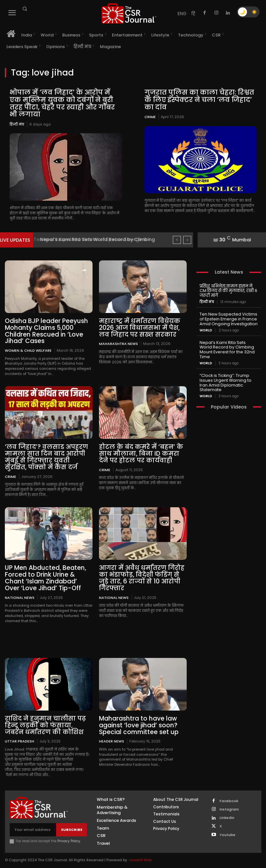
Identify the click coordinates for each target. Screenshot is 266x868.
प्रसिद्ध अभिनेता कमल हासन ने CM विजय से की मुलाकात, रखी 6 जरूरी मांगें (229, 290)
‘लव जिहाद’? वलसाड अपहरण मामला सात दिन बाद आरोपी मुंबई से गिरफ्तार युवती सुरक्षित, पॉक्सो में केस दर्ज (46, 454)
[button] (25, 9)
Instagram (229, 803)
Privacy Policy (69, 835)
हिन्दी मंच (17, 123)
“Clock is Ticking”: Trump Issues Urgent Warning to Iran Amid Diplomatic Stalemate (229, 371)
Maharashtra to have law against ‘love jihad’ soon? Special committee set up (137, 720)
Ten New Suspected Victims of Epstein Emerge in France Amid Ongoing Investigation (227, 317)
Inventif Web (141, 854)
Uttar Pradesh (20, 735)
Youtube (227, 829)
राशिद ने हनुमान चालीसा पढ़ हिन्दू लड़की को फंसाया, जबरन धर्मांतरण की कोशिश (46, 720)
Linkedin (227, 812)
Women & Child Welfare (28, 348)
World (206, 328)
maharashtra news (118, 342)
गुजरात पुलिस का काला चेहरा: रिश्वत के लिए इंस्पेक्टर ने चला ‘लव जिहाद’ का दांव (198, 99)
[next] (187, 239)
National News (20, 592)
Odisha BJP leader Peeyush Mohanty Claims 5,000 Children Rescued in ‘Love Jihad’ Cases (44, 329)
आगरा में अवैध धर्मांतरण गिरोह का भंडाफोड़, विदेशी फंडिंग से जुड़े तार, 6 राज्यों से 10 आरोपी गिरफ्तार (142, 574)
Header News (112, 735)
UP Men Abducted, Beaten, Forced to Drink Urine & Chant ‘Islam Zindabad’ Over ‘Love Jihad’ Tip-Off (48, 574)
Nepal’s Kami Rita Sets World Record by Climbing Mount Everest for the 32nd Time (228, 344)
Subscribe (72, 823)
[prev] (177, 239)
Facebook (229, 795)
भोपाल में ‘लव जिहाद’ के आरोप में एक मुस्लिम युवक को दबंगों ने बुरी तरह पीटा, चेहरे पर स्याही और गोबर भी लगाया (65, 103)
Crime (150, 116)
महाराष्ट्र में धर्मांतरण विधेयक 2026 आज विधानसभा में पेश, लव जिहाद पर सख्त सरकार (137, 326)
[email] (33, 824)
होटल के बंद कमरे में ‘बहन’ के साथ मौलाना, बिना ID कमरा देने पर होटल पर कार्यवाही (141, 451)
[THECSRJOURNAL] (129, 13)
